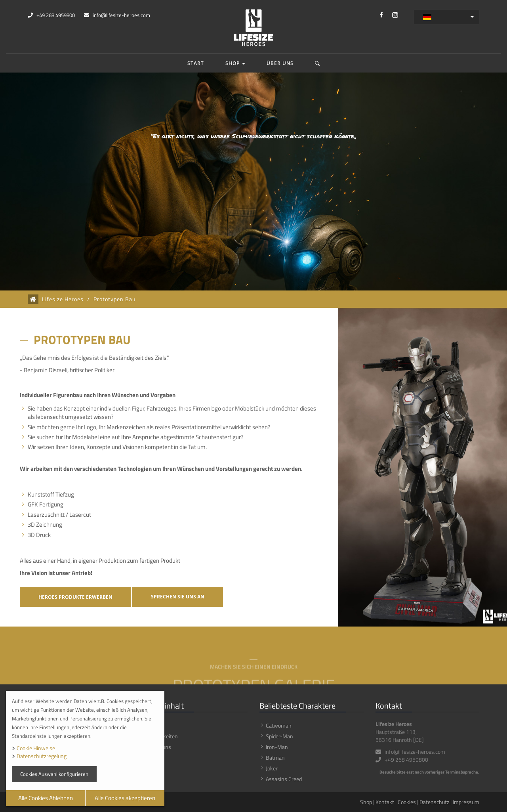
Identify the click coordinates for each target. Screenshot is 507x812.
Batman (275, 758)
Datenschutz (434, 802)
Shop (235, 63)
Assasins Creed (284, 779)
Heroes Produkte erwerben (75, 597)
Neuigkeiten (164, 736)
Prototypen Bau (114, 299)
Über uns (280, 63)
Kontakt (385, 802)
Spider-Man (279, 736)
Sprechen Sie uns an (178, 597)
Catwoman (279, 725)
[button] (317, 63)
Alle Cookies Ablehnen (46, 798)
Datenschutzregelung (42, 756)
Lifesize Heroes (63, 299)
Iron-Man (277, 747)
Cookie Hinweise (36, 748)
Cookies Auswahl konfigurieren (54, 774)
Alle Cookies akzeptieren (125, 798)
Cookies (407, 802)
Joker (272, 768)
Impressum (466, 802)
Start (196, 63)
